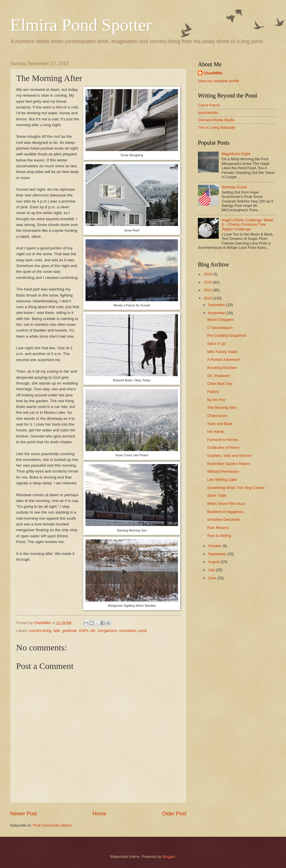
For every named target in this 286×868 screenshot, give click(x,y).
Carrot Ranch (209, 105)
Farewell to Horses (223, 440)
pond (143, 631)
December (217, 305)
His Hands (216, 432)
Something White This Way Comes (236, 488)
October (215, 546)
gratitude (70, 631)
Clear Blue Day (220, 384)
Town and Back (220, 424)
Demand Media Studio (216, 120)
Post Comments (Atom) (52, 825)
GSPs (84, 631)
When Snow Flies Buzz (226, 504)
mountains (128, 631)
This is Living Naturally (217, 127)
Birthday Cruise (234, 187)
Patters (213, 392)
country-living (40, 631)
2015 (208, 282)
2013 (208, 298)
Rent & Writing (219, 536)
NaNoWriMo (208, 113)
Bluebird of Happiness (225, 512)
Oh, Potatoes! (219, 376)
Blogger (169, 857)
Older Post (174, 814)
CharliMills (213, 73)
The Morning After (222, 408)
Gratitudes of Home (223, 447)
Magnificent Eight (236, 154)
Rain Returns (218, 528)
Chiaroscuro (217, 416)
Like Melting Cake (222, 480)
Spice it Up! (217, 344)
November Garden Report (229, 464)
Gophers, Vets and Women (229, 456)
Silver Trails (217, 495)
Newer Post (24, 814)
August (214, 562)
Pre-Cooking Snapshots (227, 335)
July (212, 570)
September (218, 554)
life (93, 631)
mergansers (107, 631)
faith (57, 631)
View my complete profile (219, 81)
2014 (208, 290)
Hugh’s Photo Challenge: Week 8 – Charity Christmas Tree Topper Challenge (247, 225)
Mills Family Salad (222, 352)
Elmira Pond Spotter (81, 25)
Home (99, 814)
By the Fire (216, 400)
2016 (208, 274)
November (217, 313)
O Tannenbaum (220, 328)
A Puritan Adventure (224, 359)
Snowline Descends (223, 519)
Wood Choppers (221, 320)
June (213, 578)
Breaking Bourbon (222, 368)
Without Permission (223, 471)
